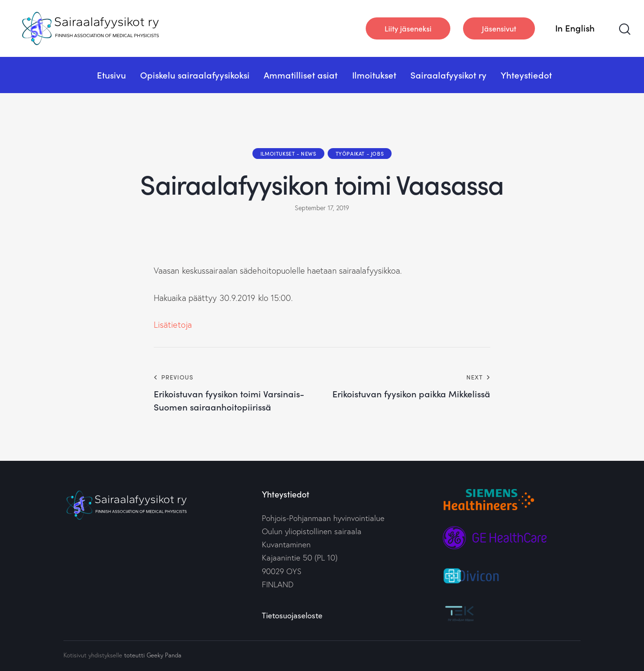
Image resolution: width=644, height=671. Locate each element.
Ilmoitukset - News (288, 153)
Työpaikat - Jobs (360, 153)
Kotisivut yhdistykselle (93, 655)
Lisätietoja (173, 325)
